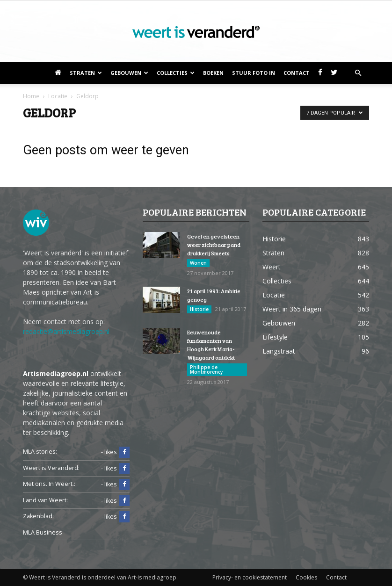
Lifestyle (275, 337)
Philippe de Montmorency (206, 369)
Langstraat (279, 351)
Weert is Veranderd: (51, 468)
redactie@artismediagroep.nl (66, 331)
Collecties (176, 73)
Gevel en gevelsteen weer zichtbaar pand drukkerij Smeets (214, 245)
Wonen (198, 263)
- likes (115, 452)
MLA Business (43, 532)
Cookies (306, 577)
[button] (358, 73)
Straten (86, 73)
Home (31, 96)
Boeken (213, 73)
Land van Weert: (45, 500)
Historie (199, 309)
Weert (272, 267)
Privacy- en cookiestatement (250, 577)
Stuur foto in (254, 73)
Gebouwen (129, 73)
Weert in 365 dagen (292, 309)
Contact (297, 73)
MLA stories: (40, 452)
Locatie (274, 295)
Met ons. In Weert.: (49, 484)
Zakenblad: (38, 516)
